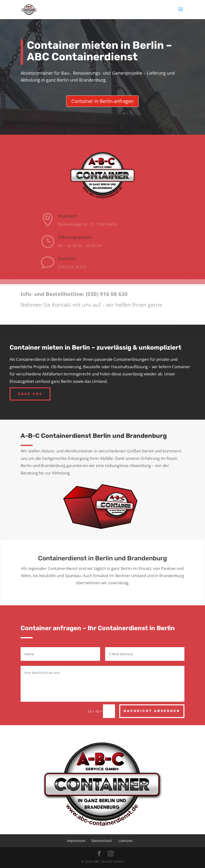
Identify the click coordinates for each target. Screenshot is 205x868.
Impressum (76, 841)
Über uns (30, 394)
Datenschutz (102, 841)
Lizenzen (125, 841)
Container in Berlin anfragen (102, 101)
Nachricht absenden (152, 711)
